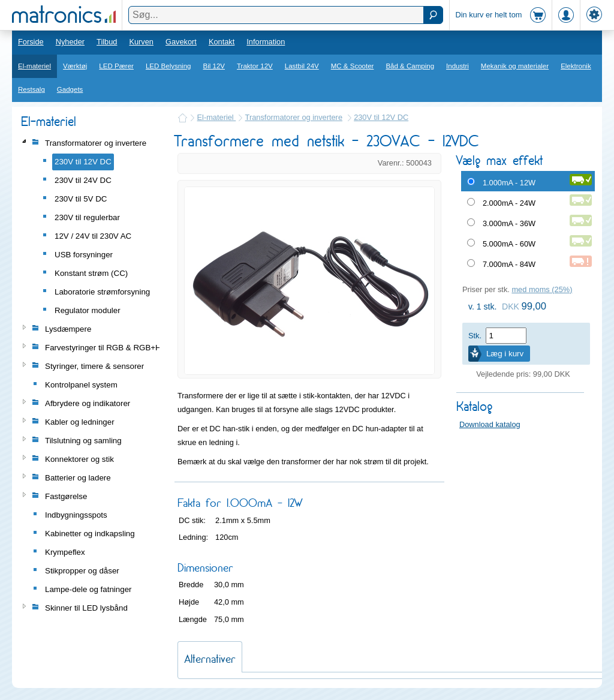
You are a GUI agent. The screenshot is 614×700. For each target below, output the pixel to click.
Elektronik (576, 66)
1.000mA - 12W (509, 183)
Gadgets (70, 89)
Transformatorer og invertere (294, 117)
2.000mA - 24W (509, 203)
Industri (458, 66)
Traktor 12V (255, 66)
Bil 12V (214, 66)
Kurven (141, 42)
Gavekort (181, 42)
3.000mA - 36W (509, 223)
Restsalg (31, 89)
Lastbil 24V (302, 66)
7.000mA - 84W (509, 264)
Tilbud (107, 42)
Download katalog (490, 424)
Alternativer (210, 659)
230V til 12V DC (381, 117)
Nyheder (70, 42)
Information (266, 42)
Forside (31, 42)
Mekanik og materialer (515, 66)
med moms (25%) (542, 289)
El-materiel (34, 66)
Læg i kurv (505, 354)
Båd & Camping (410, 66)
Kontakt (222, 42)
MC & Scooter (353, 66)
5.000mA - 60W (509, 244)
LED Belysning (168, 66)
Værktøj (75, 66)
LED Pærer (116, 66)
